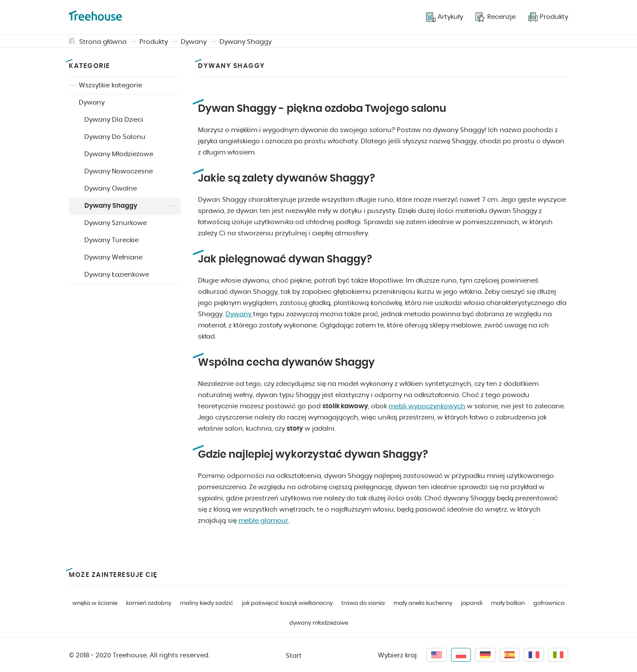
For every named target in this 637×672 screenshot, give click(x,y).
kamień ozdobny (149, 603)
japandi (472, 603)
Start (294, 656)
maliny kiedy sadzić (207, 603)
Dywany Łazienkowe (117, 275)
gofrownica (549, 603)
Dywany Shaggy (246, 42)
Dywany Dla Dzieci (114, 120)
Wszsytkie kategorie (110, 85)
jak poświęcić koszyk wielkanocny (287, 603)
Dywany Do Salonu (115, 137)
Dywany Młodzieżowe (119, 154)
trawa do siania (363, 603)
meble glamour (263, 521)
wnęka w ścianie (95, 603)
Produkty (154, 42)
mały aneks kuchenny (423, 603)
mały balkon (508, 603)
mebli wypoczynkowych (427, 406)
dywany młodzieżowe (319, 623)
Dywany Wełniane (113, 257)
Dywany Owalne (111, 189)
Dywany (194, 42)
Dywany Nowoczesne (119, 171)
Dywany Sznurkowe (116, 223)
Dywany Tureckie (111, 240)
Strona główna (103, 42)
